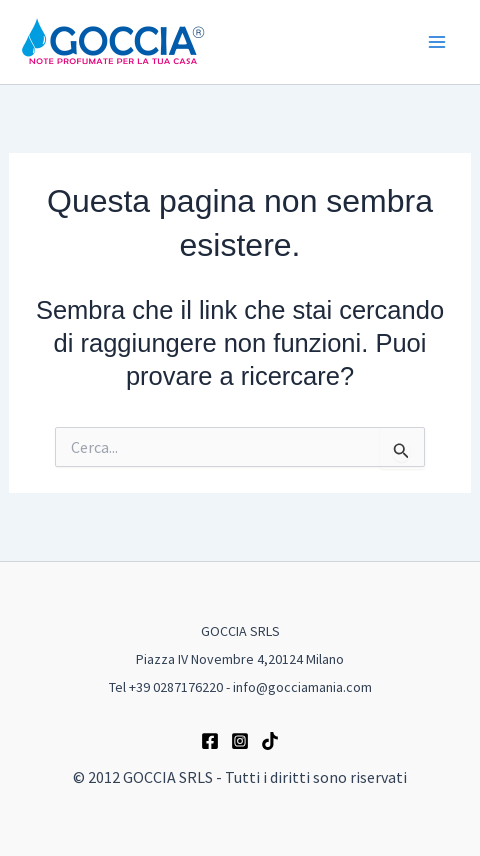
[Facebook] (210, 741)
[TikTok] (270, 741)
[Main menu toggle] (438, 42)
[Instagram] (240, 741)
